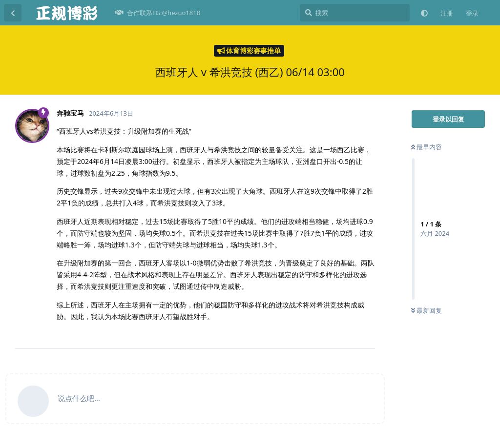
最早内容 (427, 147)
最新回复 (427, 310)
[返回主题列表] (13, 13)
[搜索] (355, 13)
